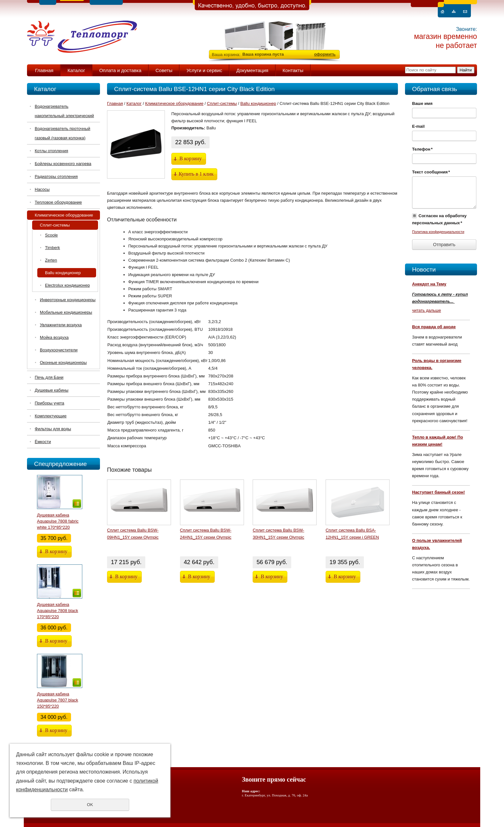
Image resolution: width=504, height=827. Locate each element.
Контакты (293, 70)
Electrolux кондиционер (67, 285)
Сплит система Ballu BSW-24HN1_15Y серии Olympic (206, 534)
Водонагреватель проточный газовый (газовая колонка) (63, 133)
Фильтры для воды (53, 429)
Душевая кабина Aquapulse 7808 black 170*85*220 (58, 611)
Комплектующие (51, 416)
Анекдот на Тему (429, 284)
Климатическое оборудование (64, 215)
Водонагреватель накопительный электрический (64, 111)
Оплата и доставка (120, 70)
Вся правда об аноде (434, 327)
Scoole (51, 235)
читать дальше (427, 310)
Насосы (42, 189)
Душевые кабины (52, 390)
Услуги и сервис (204, 70)
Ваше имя (422, 103)
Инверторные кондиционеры (68, 300)
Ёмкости (43, 442)
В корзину (56, 551)
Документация (252, 70)
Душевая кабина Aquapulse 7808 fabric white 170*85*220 (58, 521)
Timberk (52, 248)
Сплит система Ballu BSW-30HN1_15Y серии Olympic (278, 534)
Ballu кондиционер (63, 273)
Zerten (51, 260)
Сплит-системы (55, 225)
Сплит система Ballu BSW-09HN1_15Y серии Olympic (133, 534)
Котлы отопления (51, 151)
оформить (325, 54)
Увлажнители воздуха (61, 325)
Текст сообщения (431, 172)
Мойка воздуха (54, 337)
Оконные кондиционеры (63, 362)
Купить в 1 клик (196, 174)
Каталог (76, 70)
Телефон (422, 149)
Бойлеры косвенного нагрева (63, 164)
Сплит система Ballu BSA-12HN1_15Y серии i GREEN (352, 534)
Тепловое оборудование (58, 202)
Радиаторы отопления (56, 177)
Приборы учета (50, 403)
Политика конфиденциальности (438, 232)
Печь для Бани (49, 377)
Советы (164, 70)
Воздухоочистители (59, 350)
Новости (424, 269)
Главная (44, 70)
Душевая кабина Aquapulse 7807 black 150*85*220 (58, 700)
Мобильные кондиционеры (66, 312)
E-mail (418, 126)
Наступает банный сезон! (438, 492)
